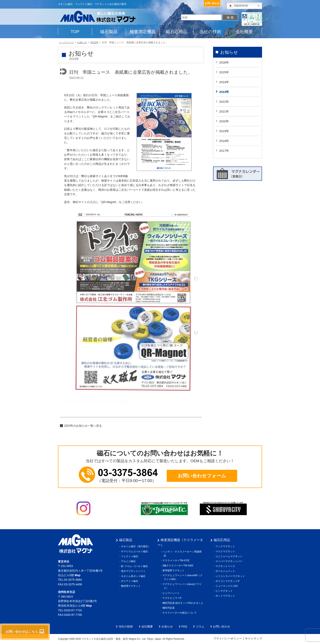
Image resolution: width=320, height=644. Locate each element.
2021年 (224, 111)
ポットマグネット (226, 596)
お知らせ (229, 52)
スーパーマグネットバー (230, 561)
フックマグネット (226, 546)
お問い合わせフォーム (202, 476)
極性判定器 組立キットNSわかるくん (183, 603)
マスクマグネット (226, 551)
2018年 (224, 141)
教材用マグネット (131, 586)
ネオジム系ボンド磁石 (134, 576)
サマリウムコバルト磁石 (135, 551)
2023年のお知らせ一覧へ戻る (83, 426)
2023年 (224, 92)
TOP (75, 32)
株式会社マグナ (76, 544)
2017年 (224, 151)
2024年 (224, 82)
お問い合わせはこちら (25, 631)
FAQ (184, 626)
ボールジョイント (226, 571)
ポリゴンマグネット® (228, 581)
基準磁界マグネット (174, 570)
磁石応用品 (176, 32)
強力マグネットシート (134, 571)
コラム (200, 626)
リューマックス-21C (227, 586)
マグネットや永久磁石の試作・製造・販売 (105, 639)
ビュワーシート (172, 593)
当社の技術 (210, 32)
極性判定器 (169, 608)
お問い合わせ (212, 3)
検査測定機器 (143, 32)
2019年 (224, 131)
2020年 (224, 121)
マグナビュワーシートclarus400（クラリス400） (183, 577)
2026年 (224, 62)
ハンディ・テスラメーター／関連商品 (183, 554)
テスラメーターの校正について (180, 613)
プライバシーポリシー (228, 638)
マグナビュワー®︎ (173, 598)
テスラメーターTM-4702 (177, 560)
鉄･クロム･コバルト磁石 (135, 566)
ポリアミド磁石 (130, 581)
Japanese (238, 6)
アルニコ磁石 (129, 561)
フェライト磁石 (130, 556)
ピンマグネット (225, 591)
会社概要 (244, 32)
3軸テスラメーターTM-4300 (178, 566)
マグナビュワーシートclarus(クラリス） (183, 586)
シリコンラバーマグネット (231, 576)
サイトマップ (253, 638)
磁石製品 (109, 32)
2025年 (224, 72)
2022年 (224, 102)
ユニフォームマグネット (230, 556)
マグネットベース (226, 566)
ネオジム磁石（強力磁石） (136, 546)
